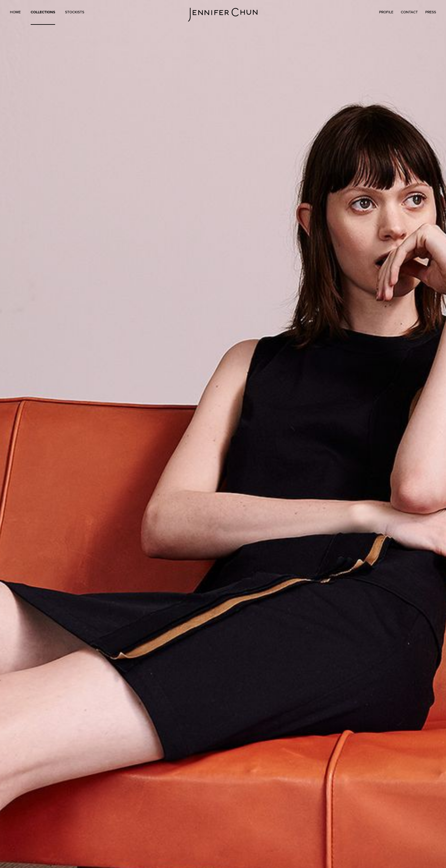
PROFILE (386, 12)
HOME (15, 12)
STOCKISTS (75, 12)
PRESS (431, 12)
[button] (43, 16)
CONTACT (409, 12)
